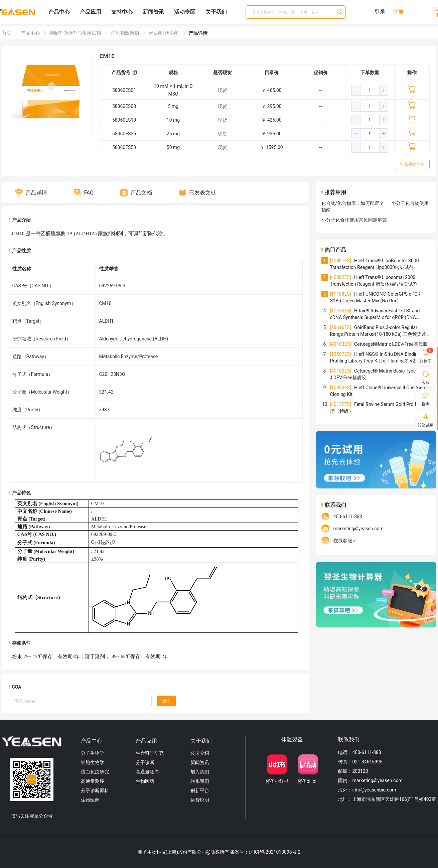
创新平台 (200, 790)
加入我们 (200, 772)
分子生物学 (93, 753)
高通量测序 (93, 781)
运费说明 (200, 800)
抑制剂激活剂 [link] (125, 33)
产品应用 (91, 12)
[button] (356, 90)
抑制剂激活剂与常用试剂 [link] (76, 33)
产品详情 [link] (198, 33)
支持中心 (122, 12)
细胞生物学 (93, 762)
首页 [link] (7, 33)
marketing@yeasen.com (358, 529)
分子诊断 (145, 762)
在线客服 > (345, 541)
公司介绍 (200, 753)
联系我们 (200, 781)
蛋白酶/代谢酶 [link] (164, 33)
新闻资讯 (153, 12)
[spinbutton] (370, 90)
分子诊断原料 (95, 790)
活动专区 (185, 12)
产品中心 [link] (31, 33)
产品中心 (59, 12)
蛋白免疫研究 (95, 772)
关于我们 (216, 12)
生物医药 (90, 800)
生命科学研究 (150, 753)
